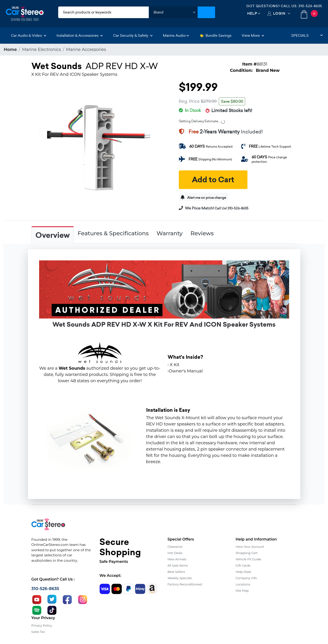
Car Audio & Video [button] (29, 35)
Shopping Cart (247, 553)
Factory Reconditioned (185, 584)
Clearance (175, 547)
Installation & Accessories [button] (80, 35)
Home (10, 50)
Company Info (246, 578)
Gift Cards (243, 565)
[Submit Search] (206, 12)
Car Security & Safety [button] (133, 35)
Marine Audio (176, 35)
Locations (243, 584)
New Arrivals (177, 559)
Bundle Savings (216, 35)
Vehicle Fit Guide (248, 559)
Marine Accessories (86, 50)
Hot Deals (175, 553)
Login (279, 13)
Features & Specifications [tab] (113, 233)
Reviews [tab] (202, 233)
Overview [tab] (53, 235)
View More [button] (253, 35)
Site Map (242, 591)
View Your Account (250, 547)
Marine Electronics (42, 50)
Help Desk (243, 572)
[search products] (104, 12)
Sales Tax (38, 632)
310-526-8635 (310, 6)
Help (252, 13)
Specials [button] (307, 35)
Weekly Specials (180, 578)
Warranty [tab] (169, 233)
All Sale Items (178, 565)
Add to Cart (213, 180)
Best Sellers (176, 572)
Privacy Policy (42, 625)
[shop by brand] (173, 12)
